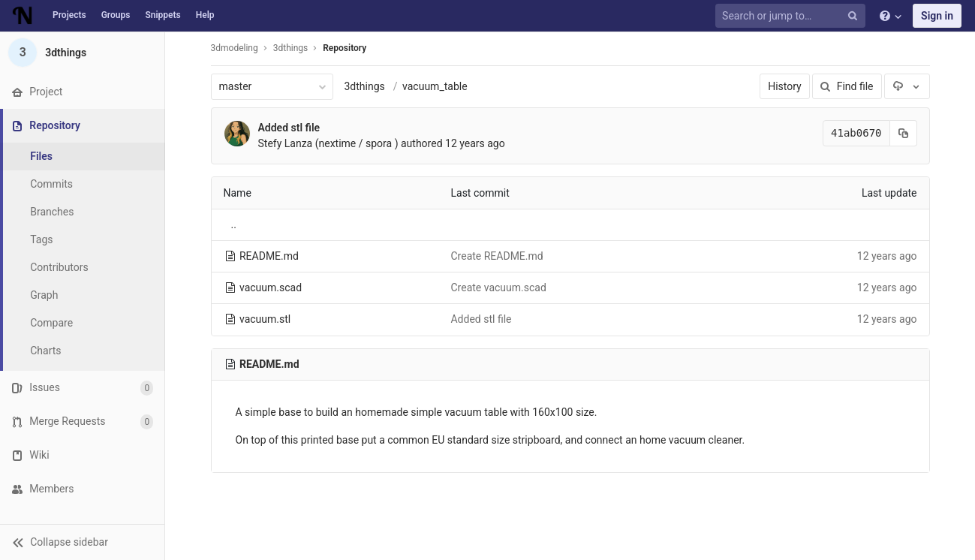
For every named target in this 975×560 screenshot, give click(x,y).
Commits (51, 184)
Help (205, 15)
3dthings (365, 86)
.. (234, 224)
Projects (69, 15)
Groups (116, 15)
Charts (45, 351)
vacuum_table (435, 86)
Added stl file (289, 128)
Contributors (59, 267)
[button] (82, 542)
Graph (44, 295)
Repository (345, 48)
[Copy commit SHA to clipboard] (904, 133)
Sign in (937, 16)
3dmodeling (235, 48)
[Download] (907, 86)
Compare (51, 323)
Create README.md (497, 256)
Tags (41, 239)
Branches (52, 212)
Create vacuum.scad (498, 288)
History (785, 86)
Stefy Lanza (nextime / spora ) (328, 143)
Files (41, 156)
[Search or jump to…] (793, 16)
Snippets (162, 15)
